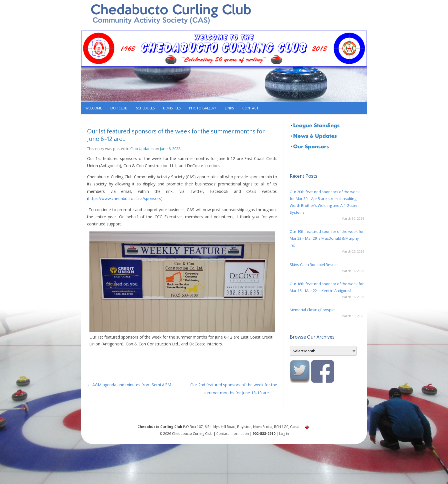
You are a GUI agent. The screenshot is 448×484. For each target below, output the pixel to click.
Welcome (94, 108)
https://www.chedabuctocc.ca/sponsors (125, 198)
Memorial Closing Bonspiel (313, 310)
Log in (284, 434)
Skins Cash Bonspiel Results (314, 265)
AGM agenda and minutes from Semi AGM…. (131, 385)
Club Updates (142, 149)
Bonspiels (172, 108)
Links (229, 108)
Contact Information (233, 434)
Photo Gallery (203, 108)
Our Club (119, 108)
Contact (250, 108)
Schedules (145, 108)
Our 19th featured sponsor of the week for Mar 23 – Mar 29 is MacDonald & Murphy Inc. (327, 238)
